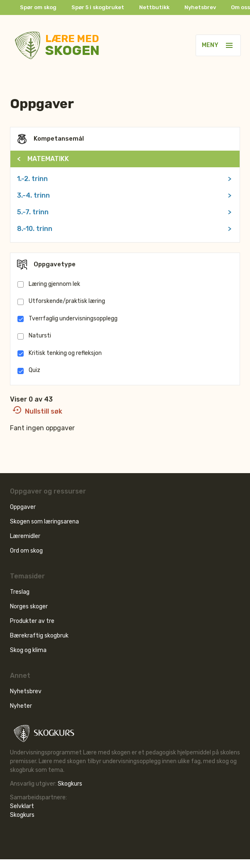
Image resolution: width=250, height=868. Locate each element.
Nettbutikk (154, 7)
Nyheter (21, 706)
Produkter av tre (32, 621)
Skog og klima (28, 650)
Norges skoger (29, 606)
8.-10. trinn (124, 229)
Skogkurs (70, 784)
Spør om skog (38, 7)
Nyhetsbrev (200, 7)
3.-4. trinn (124, 196)
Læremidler (25, 536)
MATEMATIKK (43, 159)
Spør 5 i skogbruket (98, 7)
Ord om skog (26, 551)
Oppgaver (23, 507)
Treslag (20, 592)
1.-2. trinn (124, 179)
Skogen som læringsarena (44, 522)
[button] (229, 45)
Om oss (240, 7)
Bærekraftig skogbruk (39, 636)
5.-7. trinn (124, 212)
